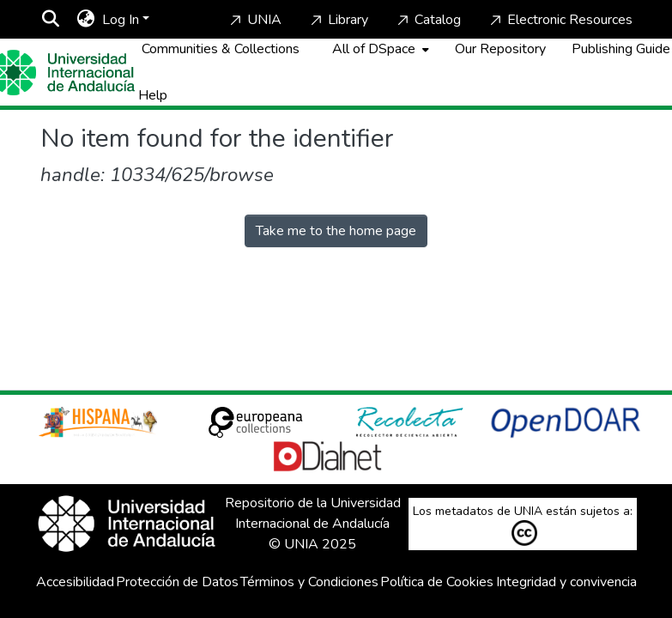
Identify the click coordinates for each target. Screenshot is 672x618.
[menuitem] (86, 20)
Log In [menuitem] (121, 20)
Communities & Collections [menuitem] (221, 49)
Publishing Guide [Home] (621, 49)
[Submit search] (51, 20)
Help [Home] (153, 95)
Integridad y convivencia (566, 582)
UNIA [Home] (254, 20)
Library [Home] (338, 20)
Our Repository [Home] (500, 49)
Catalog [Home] (427, 20)
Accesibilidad (75, 582)
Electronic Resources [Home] (560, 20)
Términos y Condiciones (309, 582)
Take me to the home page (336, 231)
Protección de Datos (177, 582)
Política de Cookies (437, 582)
